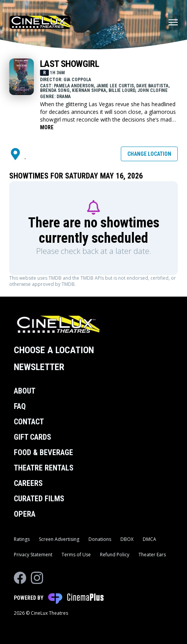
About (25, 391)
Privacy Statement (33, 555)
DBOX (127, 539)
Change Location (149, 154)
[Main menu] (173, 22)
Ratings (22, 539)
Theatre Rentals (44, 468)
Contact (29, 422)
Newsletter (39, 367)
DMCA (149, 539)
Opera (25, 514)
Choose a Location (54, 350)
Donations (100, 539)
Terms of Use (76, 555)
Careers (28, 483)
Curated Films (39, 499)
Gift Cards (33, 437)
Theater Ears (152, 555)
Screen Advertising (59, 539)
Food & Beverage (43, 452)
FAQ (20, 406)
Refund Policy (115, 555)
